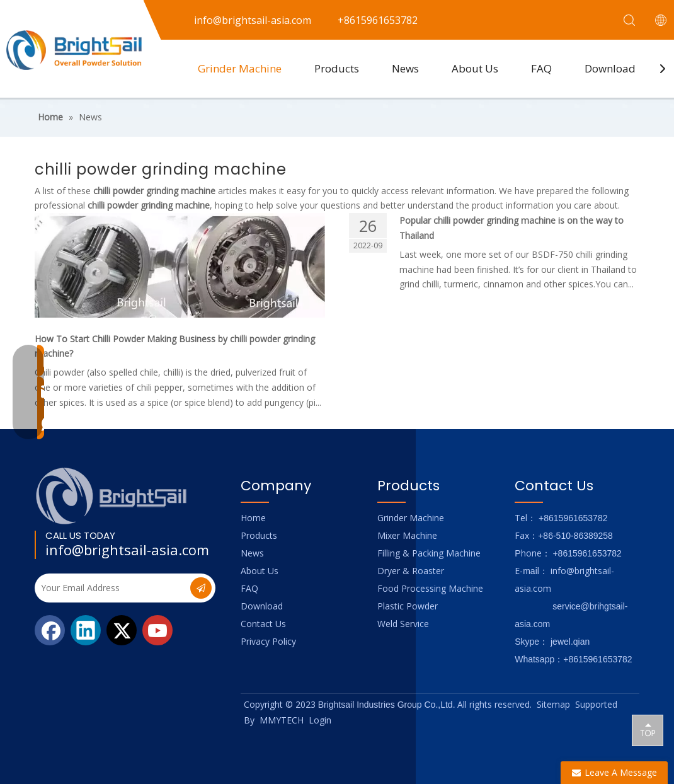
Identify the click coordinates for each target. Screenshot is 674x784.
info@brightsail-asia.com (127, 550)
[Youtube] (157, 630)
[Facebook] (50, 630)
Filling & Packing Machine (429, 553)
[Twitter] (122, 630)
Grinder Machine (240, 68)
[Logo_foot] (112, 496)
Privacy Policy (268, 641)
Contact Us (263, 624)
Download (610, 68)
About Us (475, 68)
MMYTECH (282, 720)
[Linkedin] (86, 630)
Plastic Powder (408, 606)
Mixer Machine (407, 535)
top (648, 730)
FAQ (541, 68)
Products (337, 68)
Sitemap (553, 704)
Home (253, 518)
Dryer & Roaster (411, 571)
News (405, 68)
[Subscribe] (201, 588)
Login (320, 720)
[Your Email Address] (111, 588)
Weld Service (403, 624)
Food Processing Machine (430, 588)
